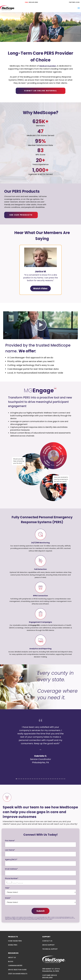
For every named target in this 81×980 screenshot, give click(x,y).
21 (52, 779)
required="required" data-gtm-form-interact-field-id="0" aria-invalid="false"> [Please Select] (40, 902)
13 (38, 779)
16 (43, 779)
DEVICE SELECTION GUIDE (17, 970)
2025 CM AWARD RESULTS (18, 974)
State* (8, 898)
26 (61, 779)
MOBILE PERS (13, 945)
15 (41, 779)
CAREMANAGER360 (15, 966)
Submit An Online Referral (41, 91)
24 (58, 779)
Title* (7, 888)
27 (63, 779)
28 (65, 779)
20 (50, 779)
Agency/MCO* (11, 859)
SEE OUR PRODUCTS (21, 215)
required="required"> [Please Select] (40, 892)
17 (45, 779)
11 (34, 779)
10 (32, 779)
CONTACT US (47, 941)
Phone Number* (12, 878)
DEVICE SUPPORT (48, 945)
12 (36, 779)
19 (49, 779)
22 (54, 779)
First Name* (10, 841)
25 (59, 779)
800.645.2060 (33, 2)
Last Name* (10, 850)
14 (40, 779)
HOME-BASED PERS (15, 941)
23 (56, 779)
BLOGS (11, 961)
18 (47, 779)
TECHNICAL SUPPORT (50, 949)
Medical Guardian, (48, 66)
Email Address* (11, 869)
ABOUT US (12, 957)
